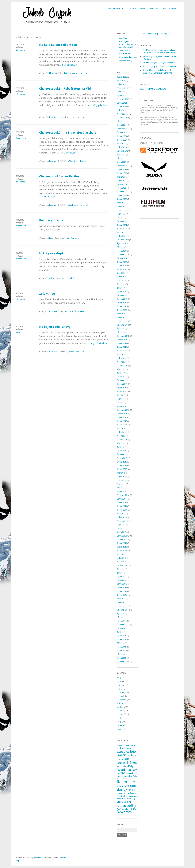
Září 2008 (121, 654)
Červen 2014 (122, 499)
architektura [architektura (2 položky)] (121, 745)
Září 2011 (121, 617)
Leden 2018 (122, 358)
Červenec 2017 (123, 380)
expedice (121, 685)
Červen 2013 (122, 540)
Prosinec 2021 (123, 210)
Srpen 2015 (121, 451)
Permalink (83, 73)
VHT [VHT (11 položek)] (119, 802)
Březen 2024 (122, 140)
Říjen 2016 (121, 399)
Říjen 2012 (121, 569)
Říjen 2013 (121, 525)
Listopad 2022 (123, 184)
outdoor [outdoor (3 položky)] (120, 776)
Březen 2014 (122, 510)
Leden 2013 (122, 558)
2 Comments (21, 182)
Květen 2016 (122, 417)
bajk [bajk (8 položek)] (136, 745)
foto (56, 73)
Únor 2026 (121, 81)
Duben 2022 (122, 199)
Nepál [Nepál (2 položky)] (128, 770)
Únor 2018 (121, 354)
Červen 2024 (122, 132)
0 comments (21, 138)
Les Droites (74, 205)
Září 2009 (121, 643)
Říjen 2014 (121, 484)
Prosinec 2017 (123, 362)
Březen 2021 (122, 229)
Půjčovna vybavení (117, 9)
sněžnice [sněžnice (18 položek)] (131, 793)
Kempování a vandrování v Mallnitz (157, 73)
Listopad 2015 (123, 440)
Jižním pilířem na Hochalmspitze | (157, 70)
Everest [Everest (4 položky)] (129, 748)
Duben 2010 (122, 639)
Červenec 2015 (123, 454)
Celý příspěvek (71, 65)
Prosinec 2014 (123, 480)
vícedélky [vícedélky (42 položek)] (129, 806)
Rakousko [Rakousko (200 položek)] (126, 782)
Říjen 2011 (121, 614)
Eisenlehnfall (124, 38)
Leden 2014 (122, 517)
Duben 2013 (122, 547)
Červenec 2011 (123, 625)
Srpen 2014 (121, 491)
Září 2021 (121, 218)
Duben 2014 (122, 506)
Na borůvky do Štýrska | (153, 56)
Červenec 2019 (123, 295)
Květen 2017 (122, 388)
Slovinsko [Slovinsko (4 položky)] (121, 793)
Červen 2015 (122, 458)
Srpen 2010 (121, 636)
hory (56, 117)
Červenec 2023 (123, 166)
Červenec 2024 (123, 129)
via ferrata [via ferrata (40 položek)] (130, 802)
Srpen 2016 (121, 406)
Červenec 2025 (123, 99)
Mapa (143, 9)
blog (51, 73)
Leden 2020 (122, 277)
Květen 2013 (122, 543)
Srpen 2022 (121, 188)
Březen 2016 (122, 425)
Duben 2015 (122, 465)
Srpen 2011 (121, 621)
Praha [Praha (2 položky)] (135, 776)
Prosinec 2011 (123, 606)
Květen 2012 (122, 588)
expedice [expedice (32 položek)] (123, 752)
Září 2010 (121, 632)
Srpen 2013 (121, 532)
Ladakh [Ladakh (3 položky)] (125, 766)
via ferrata (121, 725)
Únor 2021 (121, 232)
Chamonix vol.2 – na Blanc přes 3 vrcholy (68, 133)
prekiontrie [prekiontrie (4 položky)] (121, 778)
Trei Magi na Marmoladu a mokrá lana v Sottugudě (128, 44)
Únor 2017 (121, 395)
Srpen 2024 (121, 125)
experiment (124, 692)
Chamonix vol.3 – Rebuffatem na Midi (65, 89)
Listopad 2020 (123, 240)
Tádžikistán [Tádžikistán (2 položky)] (121, 799)
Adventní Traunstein (168, 66)
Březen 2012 (122, 595)
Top (18, 861)
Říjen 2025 (121, 92)
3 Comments (21, 50)
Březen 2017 (122, 391)
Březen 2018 (122, 351)
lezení (61, 117)
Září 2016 (121, 403)
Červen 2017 (122, 384)
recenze (120, 718)
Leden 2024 (122, 147)
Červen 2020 (122, 258)
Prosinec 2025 (123, 88)
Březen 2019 (122, 310)
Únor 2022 (121, 203)
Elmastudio (63, 858)
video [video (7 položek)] (119, 806)
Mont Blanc (74, 161)
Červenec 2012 (123, 580)
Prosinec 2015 (123, 436)
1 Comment (21, 94)
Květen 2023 (122, 169)
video (51, 278)
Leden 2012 (122, 602)
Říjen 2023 (121, 155)
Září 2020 (121, 247)
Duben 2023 (122, 173)
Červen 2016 (122, 414)
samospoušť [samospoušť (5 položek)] (122, 786)
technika (123, 700)
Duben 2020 (122, 266)
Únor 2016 (121, 428)
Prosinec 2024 (123, 114)
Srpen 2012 (121, 577)
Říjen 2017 (121, 369)
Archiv (133, 9)
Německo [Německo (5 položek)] (130, 773)
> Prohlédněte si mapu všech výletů (155, 34)
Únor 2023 (121, 177)
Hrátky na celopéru (53, 253)
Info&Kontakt (170, 9)
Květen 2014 (122, 502)
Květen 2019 (122, 303)
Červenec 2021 (123, 221)
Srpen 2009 (121, 647)
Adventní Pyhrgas (126, 61)
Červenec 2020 (123, 255)
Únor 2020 (121, 273)
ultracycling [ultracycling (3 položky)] (130, 799)
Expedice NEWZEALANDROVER (153, 89)
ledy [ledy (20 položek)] (131, 766)
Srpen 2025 (121, 95)
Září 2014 (121, 488)
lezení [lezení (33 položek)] (121, 770)
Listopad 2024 (123, 118)
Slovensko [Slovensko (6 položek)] (132, 790)
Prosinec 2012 (123, 562)
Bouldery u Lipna (51, 220)
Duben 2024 (122, 136)
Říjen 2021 (121, 214)
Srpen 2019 (121, 292)
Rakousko (73, 73)
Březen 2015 (122, 469)
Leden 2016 (122, 432)
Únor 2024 (121, 144)
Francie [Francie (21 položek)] (121, 755)
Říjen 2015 (121, 443)
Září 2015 (121, 447)
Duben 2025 (122, 107)
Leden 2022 (122, 206)
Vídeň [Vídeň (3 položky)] (119, 809)
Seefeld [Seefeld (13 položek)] (132, 786)
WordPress (38, 858)
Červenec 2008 (123, 662)
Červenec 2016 (123, 410)
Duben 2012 (122, 591)
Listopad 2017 (123, 366)
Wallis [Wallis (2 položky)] (124, 809)
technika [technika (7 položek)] (125, 796)
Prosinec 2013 (123, 521)
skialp (119, 722)
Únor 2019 (121, 314)
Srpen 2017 (121, 377)
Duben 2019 (122, 306)
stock (122, 696)
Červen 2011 (122, 628)
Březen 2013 (122, 551)
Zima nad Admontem (128, 57)
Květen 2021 (122, 225)
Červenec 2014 (123, 495)
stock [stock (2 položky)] (119, 796)
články (119, 681)
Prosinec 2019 (123, 280)
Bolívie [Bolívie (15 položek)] (121, 748)
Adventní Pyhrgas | (151, 63)
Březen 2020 (122, 269)
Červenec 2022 (123, 192)
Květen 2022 (122, 195)
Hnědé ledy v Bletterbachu (165, 53)
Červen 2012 (122, 584)
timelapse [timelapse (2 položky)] (134, 796)
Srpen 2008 (121, 658)
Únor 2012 (121, 599)
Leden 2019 (122, 317)
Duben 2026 (122, 77)
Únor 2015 (121, 473)
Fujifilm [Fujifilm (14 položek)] (131, 755)
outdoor (120, 707)
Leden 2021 (122, 236)
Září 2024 (121, 121)
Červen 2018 (122, 340)
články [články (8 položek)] (133, 809)
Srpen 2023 (121, 162)
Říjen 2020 (121, 243)
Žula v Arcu (47, 294)
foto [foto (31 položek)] (133, 752)
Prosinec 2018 (123, 321)
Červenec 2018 (123, 336)
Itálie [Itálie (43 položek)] (131, 762)
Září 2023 (121, 158)
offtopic (120, 703)
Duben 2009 (122, 651)
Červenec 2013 (123, 536)
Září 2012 (121, 573)
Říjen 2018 (121, 329)
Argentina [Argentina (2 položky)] (129, 745)
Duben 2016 (122, 421)
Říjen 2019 (121, 284)
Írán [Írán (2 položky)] (128, 809)
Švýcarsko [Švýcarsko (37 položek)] (124, 812)
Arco (67, 311)
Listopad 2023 (123, 151)
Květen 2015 (122, 462)
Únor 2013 (121, 554)
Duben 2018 (122, 347)
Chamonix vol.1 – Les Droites (59, 176)
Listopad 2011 (123, 610)
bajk (66, 73)
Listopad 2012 (123, 565)
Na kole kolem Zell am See (58, 45)
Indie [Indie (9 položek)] (126, 759)
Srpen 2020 (121, 251)
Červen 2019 (122, 299)
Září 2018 (121, 332)
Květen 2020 (122, 262)
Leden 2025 (122, 110)
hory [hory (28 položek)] (120, 759)
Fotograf (154, 9)
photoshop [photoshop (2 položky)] (128, 776)
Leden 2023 (122, 181)
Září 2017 (121, 373)
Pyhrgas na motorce (168, 63)
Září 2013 (121, 528)
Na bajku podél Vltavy (55, 327)
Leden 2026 (122, 84)
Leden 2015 (122, 477)
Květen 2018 (122, 343)
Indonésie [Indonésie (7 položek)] (122, 763)
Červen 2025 (122, 103)
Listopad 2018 (123, 325)
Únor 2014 (121, 514)
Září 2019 (121, 288)
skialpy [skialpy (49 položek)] (122, 789)
